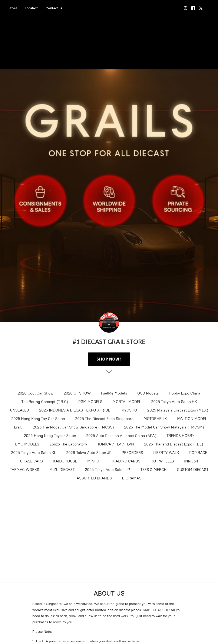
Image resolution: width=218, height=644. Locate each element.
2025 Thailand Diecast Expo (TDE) (174, 444)
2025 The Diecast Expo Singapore (104, 419)
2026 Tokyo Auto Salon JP (89, 453)
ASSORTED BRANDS (94, 478)
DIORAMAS (132, 478)
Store (13, 8)
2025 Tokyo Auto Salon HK (174, 402)
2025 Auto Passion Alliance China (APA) (121, 436)
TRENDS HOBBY (180, 436)
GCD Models (148, 393)
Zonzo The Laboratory (68, 444)
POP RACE (198, 453)
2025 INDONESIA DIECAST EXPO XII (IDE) (75, 410)
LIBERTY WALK (166, 453)
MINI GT (94, 461)
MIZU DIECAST (62, 470)
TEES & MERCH (153, 470)
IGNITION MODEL (192, 419)
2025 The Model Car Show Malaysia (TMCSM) (164, 427)
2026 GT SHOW (77, 393)
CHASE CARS (32, 461)
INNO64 (191, 461)
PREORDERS (132, 453)
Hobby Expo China (185, 393)
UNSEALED (19, 410)
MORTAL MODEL (127, 402)
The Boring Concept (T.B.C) (45, 402)
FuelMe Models (114, 393)
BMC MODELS (27, 444)
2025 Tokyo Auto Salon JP (108, 470)
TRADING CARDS (126, 461)
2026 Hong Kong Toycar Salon (50, 436)
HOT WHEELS (162, 461)
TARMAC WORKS (24, 470)
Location (31, 8)
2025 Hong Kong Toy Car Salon (38, 419)
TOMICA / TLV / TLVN (116, 444)
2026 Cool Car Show (36, 393)
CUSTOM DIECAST (193, 470)
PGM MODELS (90, 402)
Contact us (54, 8)
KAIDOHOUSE (65, 461)
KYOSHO (129, 410)
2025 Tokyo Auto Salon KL (34, 453)
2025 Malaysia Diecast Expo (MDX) (178, 410)
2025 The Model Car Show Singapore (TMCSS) (73, 427)
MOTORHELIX (155, 419)
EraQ (18, 427)
